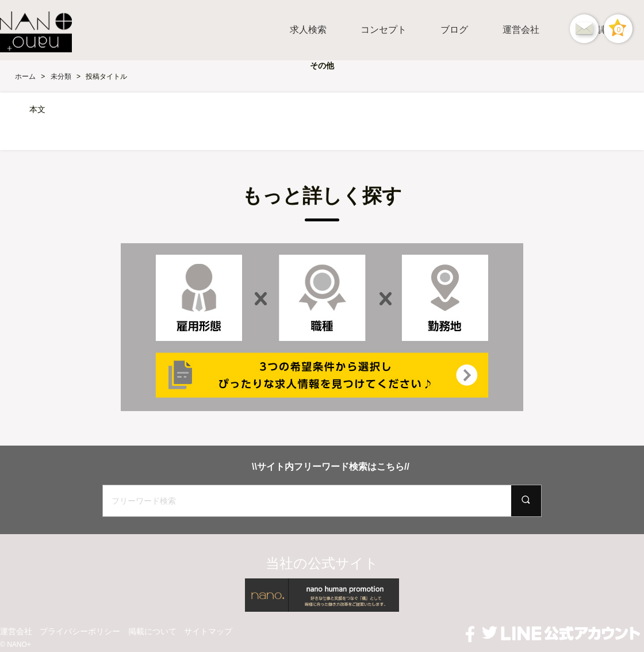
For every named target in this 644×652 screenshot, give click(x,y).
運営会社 (521, 30)
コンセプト (384, 30)
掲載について (152, 631)
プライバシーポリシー (80, 631)
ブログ (454, 30)
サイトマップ (208, 631)
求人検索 (308, 30)
